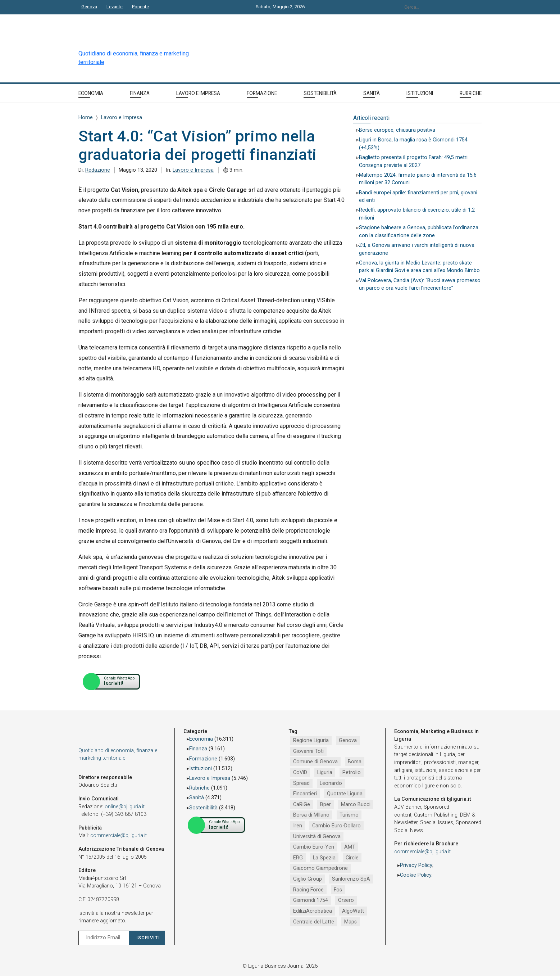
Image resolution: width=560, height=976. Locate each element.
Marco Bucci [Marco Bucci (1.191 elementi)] (356, 805)
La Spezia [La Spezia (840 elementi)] (324, 858)
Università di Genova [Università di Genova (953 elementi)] (317, 837)
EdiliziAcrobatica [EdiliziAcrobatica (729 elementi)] (313, 911)
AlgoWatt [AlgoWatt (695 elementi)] (353, 911)
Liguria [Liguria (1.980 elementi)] (325, 772)
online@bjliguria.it (125, 807)
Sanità (197, 798)
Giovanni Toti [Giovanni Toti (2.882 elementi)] (308, 751)
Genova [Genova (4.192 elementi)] (348, 740)
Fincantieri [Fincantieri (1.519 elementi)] (305, 794)
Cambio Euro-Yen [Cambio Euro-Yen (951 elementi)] (314, 847)
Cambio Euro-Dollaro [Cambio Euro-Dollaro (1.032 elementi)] (336, 826)
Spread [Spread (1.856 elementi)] (301, 783)
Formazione (203, 759)
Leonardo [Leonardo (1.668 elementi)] (331, 783)
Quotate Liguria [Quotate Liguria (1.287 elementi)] (345, 794)
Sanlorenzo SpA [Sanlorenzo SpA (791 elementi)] (351, 879)
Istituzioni (201, 769)
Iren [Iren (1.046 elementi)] (298, 826)
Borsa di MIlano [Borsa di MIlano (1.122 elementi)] (311, 815)
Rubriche (199, 788)
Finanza (198, 749)
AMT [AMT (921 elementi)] (350, 847)
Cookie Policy (416, 875)
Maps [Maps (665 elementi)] (350, 922)
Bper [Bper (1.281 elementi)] (325, 805)
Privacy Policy (416, 865)
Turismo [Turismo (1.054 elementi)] (349, 815)
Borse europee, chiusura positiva (397, 130)
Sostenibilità (203, 808)
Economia (201, 739)
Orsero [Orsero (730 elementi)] (346, 900)
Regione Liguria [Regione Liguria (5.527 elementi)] (311, 740)
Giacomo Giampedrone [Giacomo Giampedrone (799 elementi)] (320, 868)
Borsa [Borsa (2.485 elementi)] (355, 762)
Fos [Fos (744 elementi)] (338, 890)
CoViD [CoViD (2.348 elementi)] (300, 772)
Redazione (98, 170)
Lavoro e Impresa (193, 170)
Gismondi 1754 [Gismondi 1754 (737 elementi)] (311, 900)
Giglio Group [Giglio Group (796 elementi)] (308, 879)
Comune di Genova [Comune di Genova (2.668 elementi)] (315, 762)
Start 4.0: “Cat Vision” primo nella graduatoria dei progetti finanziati (198, 145)
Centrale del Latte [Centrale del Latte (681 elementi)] (314, 922)
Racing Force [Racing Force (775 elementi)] (308, 890)
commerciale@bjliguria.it (119, 835)
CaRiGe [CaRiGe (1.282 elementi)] (302, 805)
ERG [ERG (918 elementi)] (298, 858)
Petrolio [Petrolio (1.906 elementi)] (352, 772)
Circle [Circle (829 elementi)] (352, 858)
